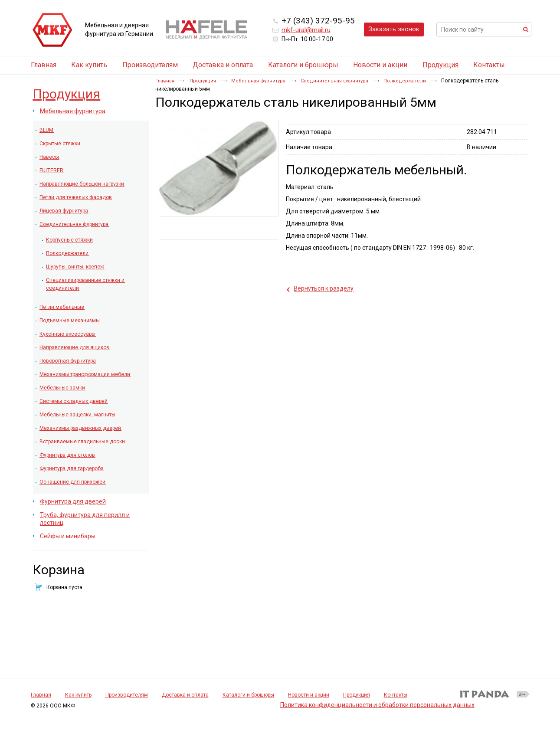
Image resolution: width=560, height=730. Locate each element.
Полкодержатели (405, 81)
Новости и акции (309, 695)
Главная (165, 81)
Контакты (396, 695)
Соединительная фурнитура (335, 81)
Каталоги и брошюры (248, 695)
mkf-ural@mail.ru (306, 30)
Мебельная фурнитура (259, 81)
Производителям (127, 695)
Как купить (78, 695)
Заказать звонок (394, 29)
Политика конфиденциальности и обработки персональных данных (377, 705)
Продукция (440, 65)
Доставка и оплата (185, 695)
